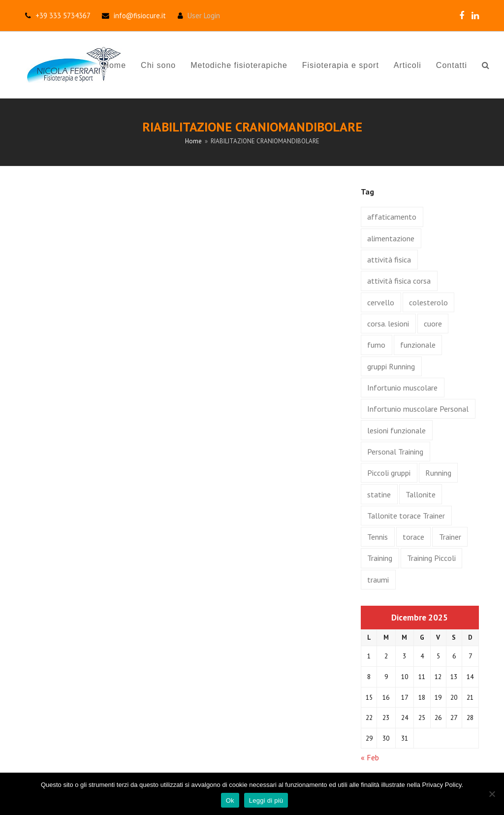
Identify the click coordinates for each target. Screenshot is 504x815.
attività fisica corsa (399, 281)
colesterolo (428, 302)
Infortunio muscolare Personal (418, 409)
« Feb (370, 757)
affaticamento (392, 217)
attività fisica (389, 260)
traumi (378, 580)
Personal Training (395, 452)
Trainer (450, 537)
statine (379, 494)
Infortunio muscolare (402, 388)
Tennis (378, 537)
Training (380, 558)
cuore (433, 324)
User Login (204, 16)
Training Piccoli (431, 558)
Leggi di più (266, 800)
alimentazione (391, 238)
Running (438, 473)
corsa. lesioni (388, 324)
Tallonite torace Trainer (406, 516)
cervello (381, 302)
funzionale (418, 345)
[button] (486, 65)
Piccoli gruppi (389, 473)
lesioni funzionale (396, 430)
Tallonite (421, 494)
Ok (230, 800)
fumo (376, 345)
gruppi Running (391, 366)
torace (413, 537)
